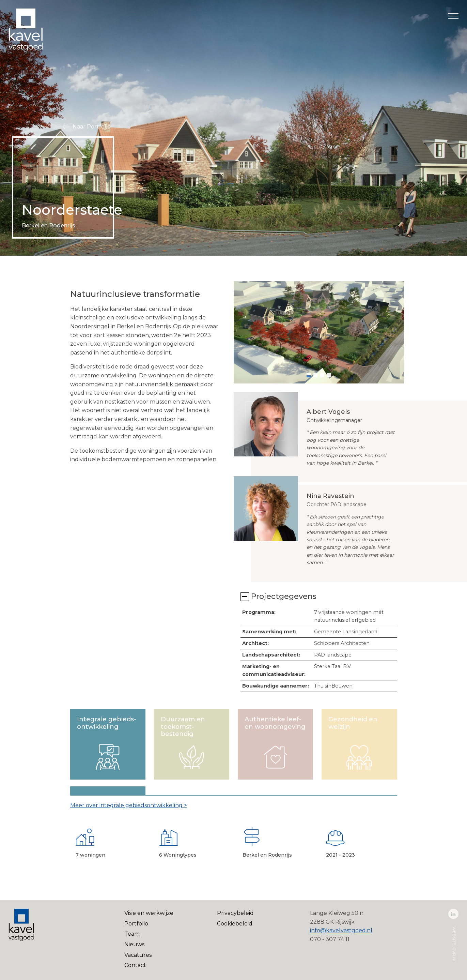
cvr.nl (454, 955)
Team (132, 934)
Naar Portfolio (92, 127)
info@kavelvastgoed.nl (341, 930)
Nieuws (134, 944)
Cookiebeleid (235, 924)
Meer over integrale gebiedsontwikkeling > (129, 805)
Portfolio (136, 924)
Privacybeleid (235, 913)
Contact (135, 965)
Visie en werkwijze (149, 913)
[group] (319, 332)
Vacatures (138, 955)
